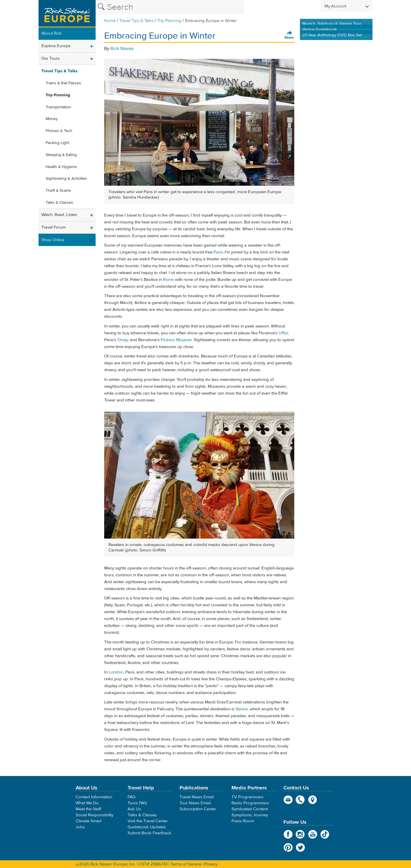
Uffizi (283, 333)
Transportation (58, 107)
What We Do (87, 803)
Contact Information (94, 797)
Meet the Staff (88, 809)
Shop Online (53, 240)
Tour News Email (195, 803)
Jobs (80, 827)
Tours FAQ (137, 803)
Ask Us (134, 809)
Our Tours (51, 58)
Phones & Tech (59, 131)
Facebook (288, 834)
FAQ (131, 797)
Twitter (300, 847)
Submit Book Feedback (149, 833)
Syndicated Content (250, 809)
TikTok (325, 834)
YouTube (313, 834)
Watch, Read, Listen (59, 215)
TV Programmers (247, 797)
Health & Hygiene (61, 167)
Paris (218, 252)
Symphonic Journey (250, 815)
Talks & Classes (59, 203)
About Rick (52, 33)
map (313, 800)
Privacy (211, 864)
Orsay (123, 340)
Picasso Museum (176, 340)
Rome (168, 280)
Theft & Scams (58, 191)
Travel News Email (197, 797)
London (116, 672)
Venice (242, 709)
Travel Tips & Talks (136, 21)
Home (110, 21)
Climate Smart (88, 821)
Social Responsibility (94, 815)
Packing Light (57, 143)
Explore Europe (56, 46)
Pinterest (288, 847)
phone (300, 800)
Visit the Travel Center (148, 821)
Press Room (243, 821)
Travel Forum (54, 227)
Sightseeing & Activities (66, 179)
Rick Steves (122, 49)
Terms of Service (186, 864)
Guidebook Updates (147, 827)
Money (52, 119)
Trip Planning (169, 21)
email (288, 800)
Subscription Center (198, 809)
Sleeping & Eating (61, 155)
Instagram (300, 834)
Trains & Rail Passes (63, 83)
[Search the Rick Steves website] (170, 7)
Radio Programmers (250, 803)
